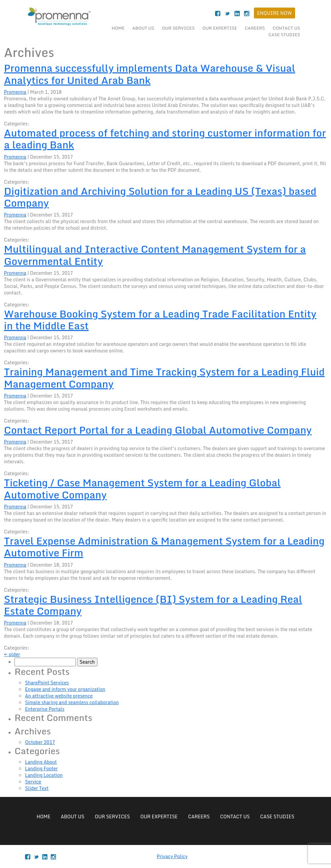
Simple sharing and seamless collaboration (72, 702)
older (12, 654)
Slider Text (37, 788)
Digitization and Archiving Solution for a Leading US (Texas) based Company (160, 197)
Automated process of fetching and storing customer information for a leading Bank (165, 139)
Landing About (41, 762)
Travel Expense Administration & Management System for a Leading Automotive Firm (164, 547)
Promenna (15, 92)
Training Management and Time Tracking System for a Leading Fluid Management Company (164, 378)
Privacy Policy (172, 856)
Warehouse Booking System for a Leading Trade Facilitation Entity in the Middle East (160, 320)
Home (118, 28)
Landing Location (44, 775)
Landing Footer (41, 768)
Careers (255, 28)
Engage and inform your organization (65, 689)
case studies (284, 35)
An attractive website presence (59, 696)
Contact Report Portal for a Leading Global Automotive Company (158, 430)
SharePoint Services (47, 683)
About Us (143, 28)
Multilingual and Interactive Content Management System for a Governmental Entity (155, 255)
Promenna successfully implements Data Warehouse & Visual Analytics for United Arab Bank (150, 74)
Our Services (178, 28)
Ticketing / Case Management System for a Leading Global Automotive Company (142, 488)
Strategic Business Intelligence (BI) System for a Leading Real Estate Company (153, 605)
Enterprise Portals (45, 709)
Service (33, 782)
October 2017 (40, 742)
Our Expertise (220, 28)
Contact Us (287, 28)
